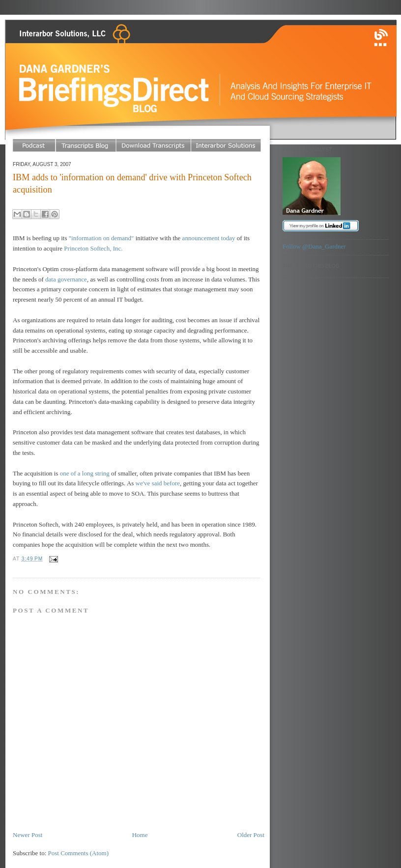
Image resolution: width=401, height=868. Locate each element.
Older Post (251, 835)
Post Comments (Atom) (79, 853)
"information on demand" (101, 238)
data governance (66, 279)
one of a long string (85, 473)
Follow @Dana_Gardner (314, 246)
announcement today (209, 238)
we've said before (158, 483)
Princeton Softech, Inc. (93, 248)
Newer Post (28, 835)
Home (140, 835)
